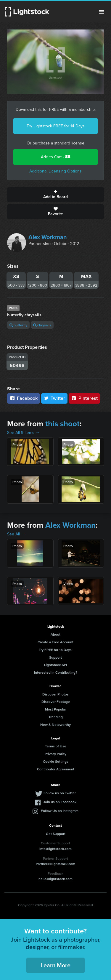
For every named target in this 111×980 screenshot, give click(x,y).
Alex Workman (48, 237)
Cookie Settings (56, 761)
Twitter (54, 398)
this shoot (62, 424)
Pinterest (84, 398)
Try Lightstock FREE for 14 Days (56, 126)
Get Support (56, 834)
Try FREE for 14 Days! (56, 650)
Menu (102, 12)
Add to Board (55, 195)
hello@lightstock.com (55, 879)
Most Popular (55, 709)
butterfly (18, 325)
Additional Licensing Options (55, 171)
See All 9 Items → (23, 433)
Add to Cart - (56, 157)
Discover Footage (56, 702)
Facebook (24, 398)
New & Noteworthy (55, 725)
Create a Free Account (55, 642)
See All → (16, 534)
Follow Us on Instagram (60, 811)
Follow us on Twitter (60, 793)
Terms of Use (56, 746)
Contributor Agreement (56, 769)
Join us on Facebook (60, 802)
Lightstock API (55, 665)
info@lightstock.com (55, 849)
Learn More (55, 965)
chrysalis (42, 325)
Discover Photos (55, 694)
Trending (56, 717)
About (55, 634)
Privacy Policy (55, 754)
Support (55, 657)
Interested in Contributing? (56, 672)
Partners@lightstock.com (55, 864)
